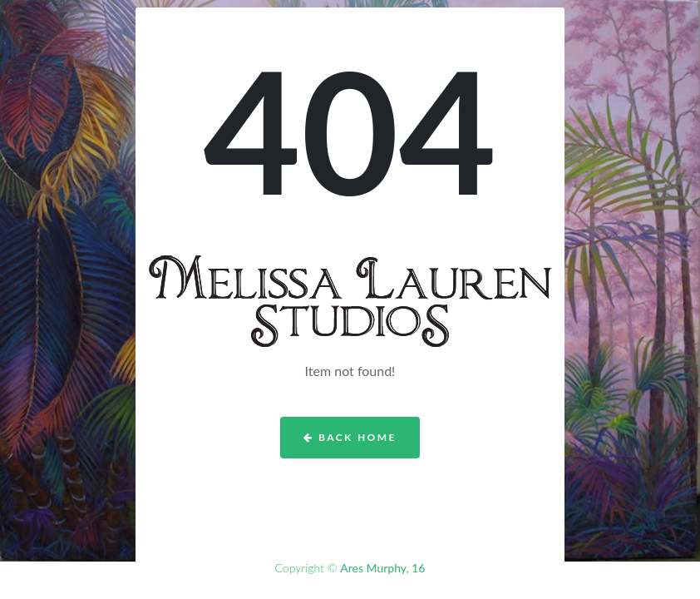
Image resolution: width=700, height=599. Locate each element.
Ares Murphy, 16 (382, 568)
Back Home (350, 437)
